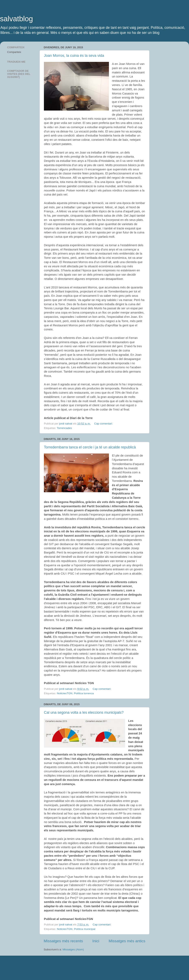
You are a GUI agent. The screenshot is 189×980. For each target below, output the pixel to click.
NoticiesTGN (65, 693)
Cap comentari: (104, 424)
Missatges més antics (127, 941)
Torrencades (64, 428)
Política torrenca (84, 693)
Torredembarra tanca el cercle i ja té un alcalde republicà (90, 447)
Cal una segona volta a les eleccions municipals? (84, 712)
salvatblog (16, 19)
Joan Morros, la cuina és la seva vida (74, 56)
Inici (96, 941)
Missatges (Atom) (73, 949)
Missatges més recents (63, 941)
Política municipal (85, 929)
